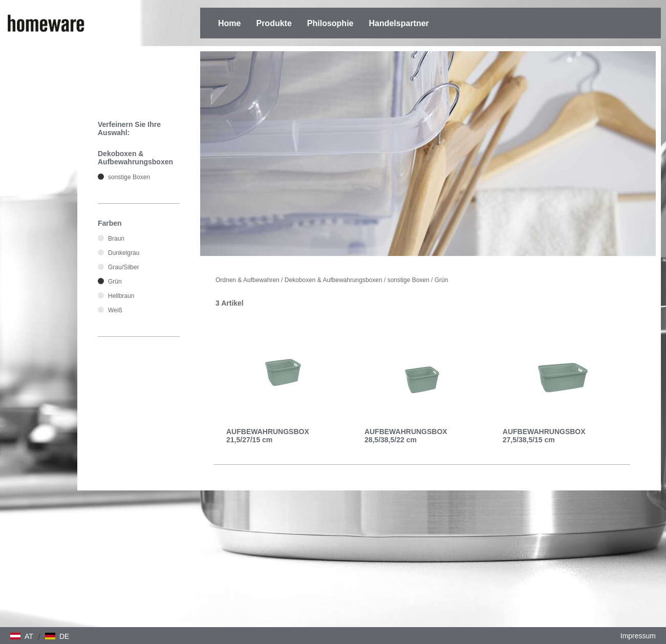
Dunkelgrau (124, 253)
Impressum (638, 636)
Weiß (115, 310)
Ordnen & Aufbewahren (248, 280)
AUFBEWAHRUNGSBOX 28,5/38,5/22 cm (406, 436)
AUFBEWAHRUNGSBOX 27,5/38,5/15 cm (544, 436)
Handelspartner (399, 23)
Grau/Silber (124, 267)
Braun (116, 239)
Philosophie (330, 23)
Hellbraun (121, 296)
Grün (442, 280)
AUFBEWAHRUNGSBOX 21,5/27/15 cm (268, 436)
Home (229, 23)
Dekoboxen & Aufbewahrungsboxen (334, 280)
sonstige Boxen (409, 280)
